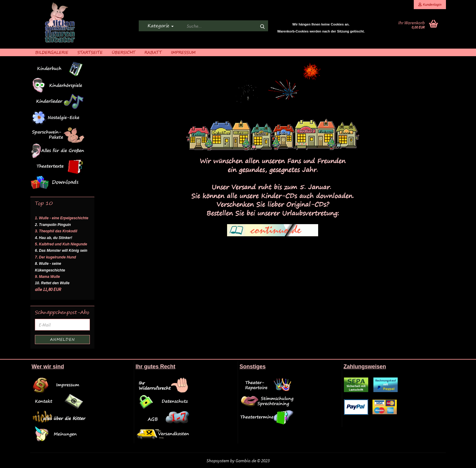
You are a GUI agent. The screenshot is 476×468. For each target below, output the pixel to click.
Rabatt (153, 52)
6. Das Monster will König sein (61, 251)
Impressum (183, 52)
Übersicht (124, 52)
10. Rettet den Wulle (52, 283)
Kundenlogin (430, 4)
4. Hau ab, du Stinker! (54, 238)
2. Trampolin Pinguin (53, 225)
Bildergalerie (52, 52)
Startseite (90, 52)
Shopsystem (218, 461)
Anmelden (63, 339)
